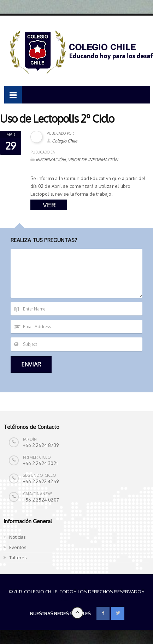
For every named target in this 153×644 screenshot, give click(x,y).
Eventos (18, 547)
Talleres (18, 558)
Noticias (17, 537)
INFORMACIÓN (51, 160)
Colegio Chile (64, 141)
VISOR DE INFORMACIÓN (93, 160)
